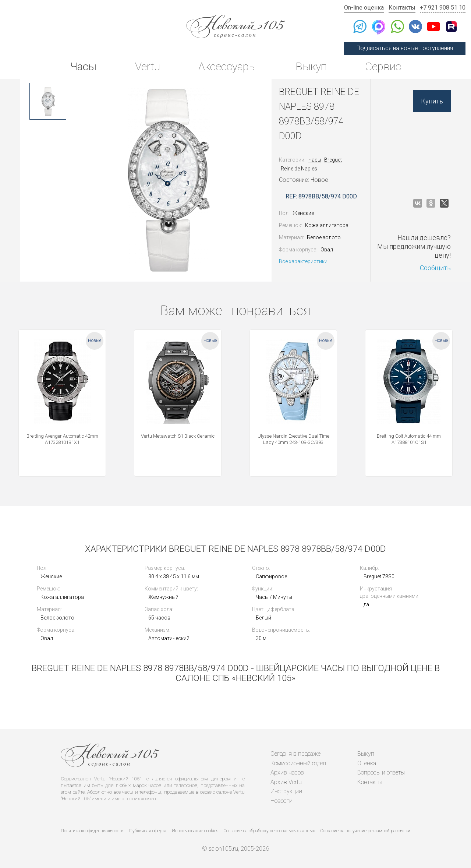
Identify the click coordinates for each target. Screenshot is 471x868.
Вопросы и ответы (381, 772)
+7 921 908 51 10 (443, 8)
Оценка (367, 763)
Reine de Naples (299, 169)
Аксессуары (228, 66)
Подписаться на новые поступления (405, 48)
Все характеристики (303, 261)
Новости (281, 801)
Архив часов (287, 772)
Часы (83, 66)
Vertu (148, 66)
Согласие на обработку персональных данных (269, 831)
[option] (48, 101)
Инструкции (286, 791)
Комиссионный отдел (298, 763)
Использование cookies (195, 831)
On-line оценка (364, 8)
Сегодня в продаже (295, 754)
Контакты (402, 8)
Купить (432, 101)
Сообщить (435, 268)
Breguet (333, 160)
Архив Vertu (286, 782)
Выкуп (311, 66)
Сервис (383, 66)
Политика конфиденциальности (92, 831)
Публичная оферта (148, 831)
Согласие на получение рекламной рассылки (365, 831)
